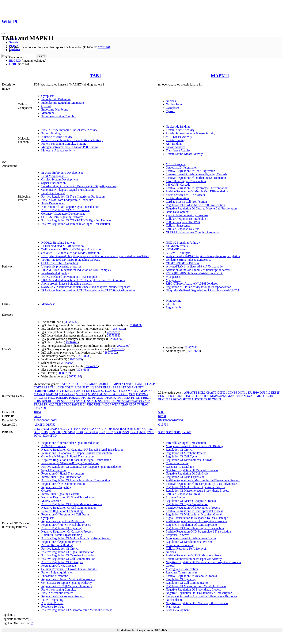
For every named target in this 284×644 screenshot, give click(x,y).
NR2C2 (113, 394)
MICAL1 (81, 394)
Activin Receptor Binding (57, 545)
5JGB (79, 432)
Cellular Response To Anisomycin (187, 549)
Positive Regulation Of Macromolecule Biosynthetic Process (203, 480)
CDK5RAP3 (41, 387)
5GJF (37, 432)
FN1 (134, 387)
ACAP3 (73, 384)
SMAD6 (81, 401)
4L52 (115, 429)
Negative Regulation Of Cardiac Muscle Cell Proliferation (201, 208)
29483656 (67, 363)
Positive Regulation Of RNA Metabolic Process (195, 555)
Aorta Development (53, 203)
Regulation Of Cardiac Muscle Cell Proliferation (195, 205)
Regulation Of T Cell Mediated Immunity (66, 586)
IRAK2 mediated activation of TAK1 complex (69, 277)
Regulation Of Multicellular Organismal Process (195, 487)
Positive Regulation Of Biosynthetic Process (193, 508)
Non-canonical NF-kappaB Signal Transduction (70, 207)
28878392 (136, 325)
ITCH (61, 391)
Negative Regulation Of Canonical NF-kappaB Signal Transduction (82, 450)
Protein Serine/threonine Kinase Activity (191, 133)
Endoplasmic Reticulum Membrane (63, 103)
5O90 (117, 432)
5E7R (145, 429)
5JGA (72, 432)
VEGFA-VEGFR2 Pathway (183, 263)
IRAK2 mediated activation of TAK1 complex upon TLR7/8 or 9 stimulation (88, 290)
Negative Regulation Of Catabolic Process (67, 531)
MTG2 (104, 394)
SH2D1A (188, 399)
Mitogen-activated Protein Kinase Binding (192, 538)
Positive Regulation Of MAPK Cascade (65, 210)
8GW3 (38, 436)
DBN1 (81, 387)
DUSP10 (253, 393)
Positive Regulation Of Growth (60, 549)
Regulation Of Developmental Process (189, 542)
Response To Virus (53, 607)
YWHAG (143, 404)
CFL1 (53, 387)
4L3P (108, 429)
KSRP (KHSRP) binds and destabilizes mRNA (194, 273)
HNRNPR (40, 391)
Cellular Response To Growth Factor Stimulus (69, 569)
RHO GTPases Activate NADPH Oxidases (192, 284)
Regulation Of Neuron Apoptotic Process (191, 501)
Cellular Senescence (178, 226)
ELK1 (162, 396)
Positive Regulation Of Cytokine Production (68, 555)
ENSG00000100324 (46, 420)
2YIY (69, 429)
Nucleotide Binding (178, 127)
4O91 (130, 429)
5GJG (45, 432)
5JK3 (102, 432)
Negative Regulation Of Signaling (62, 511)
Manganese (48, 304)
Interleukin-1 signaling (55, 273)
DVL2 (90, 387)
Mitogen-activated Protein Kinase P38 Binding (70, 147)
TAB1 (96, 76)
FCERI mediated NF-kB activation (62, 246)
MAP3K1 (134, 391)
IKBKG (52, 391)
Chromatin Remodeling (180, 545)
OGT (132, 394)
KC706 (170, 304)
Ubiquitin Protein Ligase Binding (62, 535)
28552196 (75, 376)
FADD (127, 387)
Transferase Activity (178, 150)
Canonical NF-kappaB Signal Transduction (67, 190)
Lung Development (53, 193)
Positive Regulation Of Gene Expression (191, 171)
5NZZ (110, 432)
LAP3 (78, 391)
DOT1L (242, 393)
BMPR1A (117, 384)
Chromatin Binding (178, 463)
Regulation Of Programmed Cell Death (65, 514)
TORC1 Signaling (52, 600)
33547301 (92, 366)
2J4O (37, 429)
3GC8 (162, 432)
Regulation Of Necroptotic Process (62, 596)
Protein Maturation (177, 198)
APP (187, 393)
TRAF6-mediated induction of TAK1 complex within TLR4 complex (83, 280)
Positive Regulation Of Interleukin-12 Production (196, 178)
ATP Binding (174, 144)
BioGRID (15, 61)
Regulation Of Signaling (56, 487)
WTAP (116, 404)
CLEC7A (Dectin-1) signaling (60, 263)
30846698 (83, 370)
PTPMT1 (137, 398)
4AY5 (77, 429)
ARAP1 (94, 384)
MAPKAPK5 (67, 394)
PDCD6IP (142, 394)
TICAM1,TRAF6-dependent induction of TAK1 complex (76, 270)
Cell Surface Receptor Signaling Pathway (66, 583)
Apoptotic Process (52, 603)
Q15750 (51, 425)
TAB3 (136, 401)
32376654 (194, 351)
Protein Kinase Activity (180, 130)
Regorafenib (173, 307)
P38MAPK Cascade (178, 185)
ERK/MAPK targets (178, 253)
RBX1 (147, 398)
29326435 (76, 359)
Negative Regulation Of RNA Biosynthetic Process (197, 603)
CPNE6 (232, 393)
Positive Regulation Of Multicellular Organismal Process (76, 538)
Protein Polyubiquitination (57, 572)
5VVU (134, 432)
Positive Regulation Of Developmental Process (194, 511)
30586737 (71, 322)
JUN (207, 396)
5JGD (87, 432)
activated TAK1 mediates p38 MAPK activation (70, 253)
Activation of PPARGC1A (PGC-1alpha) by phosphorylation (203, 256)
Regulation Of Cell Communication (63, 484)
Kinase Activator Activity (57, 137)
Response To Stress (178, 535)
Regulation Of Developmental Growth (189, 460)
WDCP (107, 404)
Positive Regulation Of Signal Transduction (68, 552)
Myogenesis (173, 277)
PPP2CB (97, 398)
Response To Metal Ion (180, 467)
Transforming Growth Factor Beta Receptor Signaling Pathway (80, 186)
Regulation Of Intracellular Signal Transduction (70, 443)
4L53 (123, 429)
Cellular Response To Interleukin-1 (187, 219)
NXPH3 (123, 394)
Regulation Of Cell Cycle (181, 456)
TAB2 (128, 401)
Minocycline (174, 301)
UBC (90, 404)
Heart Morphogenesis (54, 176)
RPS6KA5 (175, 399)
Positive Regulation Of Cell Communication (68, 559)
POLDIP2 (62, 398)
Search (14, 42)
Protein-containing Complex (59, 116)
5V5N (125, 432)
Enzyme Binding (176, 497)
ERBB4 (117, 387)
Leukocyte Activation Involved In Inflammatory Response (201, 596)
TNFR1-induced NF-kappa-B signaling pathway (71, 260)
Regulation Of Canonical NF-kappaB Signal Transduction (76, 453)
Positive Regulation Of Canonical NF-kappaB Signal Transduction (82, 467)
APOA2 (83, 384)
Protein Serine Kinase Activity (184, 154)
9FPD (53, 436)
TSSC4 (82, 404)
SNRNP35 (117, 401)
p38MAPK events (177, 246)
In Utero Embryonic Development (62, 173)
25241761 (104, 47)
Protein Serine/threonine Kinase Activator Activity (72, 140)
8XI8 (46, 436)
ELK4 (170, 396)
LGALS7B (112, 391)
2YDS (61, 429)
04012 (37, 416)
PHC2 (52, 398)
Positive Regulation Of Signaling (61, 528)
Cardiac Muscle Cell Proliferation (186, 202)
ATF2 (194, 393)
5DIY (138, 429)
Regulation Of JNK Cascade (59, 566)
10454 (37, 412)
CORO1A (71, 387)
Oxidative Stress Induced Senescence (189, 260)
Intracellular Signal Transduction (186, 181)
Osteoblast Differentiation (182, 167)
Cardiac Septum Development (60, 179)
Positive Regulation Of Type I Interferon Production (73, 196)
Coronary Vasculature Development (63, 214)
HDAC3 (187, 396)
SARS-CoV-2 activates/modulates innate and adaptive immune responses (86, 287)
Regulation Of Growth (180, 450)
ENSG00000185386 (171, 420)
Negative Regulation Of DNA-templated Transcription (199, 593)
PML (258, 396)
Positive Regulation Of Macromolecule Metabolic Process (77, 610)
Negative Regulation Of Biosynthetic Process (193, 589)
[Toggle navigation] (3, 34)
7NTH (143, 432)
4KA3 (101, 429)
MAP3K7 (146, 391)
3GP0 (178, 432)
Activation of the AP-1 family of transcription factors (198, 270)
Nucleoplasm (174, 104)
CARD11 (141, 384)
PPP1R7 (86, 398)
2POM (45, 429)
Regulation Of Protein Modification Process (68, 579)
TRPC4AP (70, 404)
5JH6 (95, 432)
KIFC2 (69, 391)
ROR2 (38, 401)
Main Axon (173, 607)
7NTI (150, 432)
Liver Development (178, 610)
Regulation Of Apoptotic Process (61, 542)
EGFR (98, 387)
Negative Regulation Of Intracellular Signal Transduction (76, 460)
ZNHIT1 (218, 399)
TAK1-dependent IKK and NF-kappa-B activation (72, 249)
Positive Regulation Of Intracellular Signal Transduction (76, 224)
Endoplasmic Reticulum (56, 99)
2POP (53, 429)
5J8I (58, 432)
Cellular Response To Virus (183, 229)
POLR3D (75, 398)
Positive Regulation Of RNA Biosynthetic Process (196, 521)
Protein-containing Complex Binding (64, 144)
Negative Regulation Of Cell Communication (69, 508)
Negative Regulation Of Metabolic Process (192, 470)
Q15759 (163, 425)
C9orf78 (129, 384)
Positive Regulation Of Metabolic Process (191, 576)
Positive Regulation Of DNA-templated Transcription (198, 531)
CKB (61, 387)
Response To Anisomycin (181, 572)
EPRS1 (108, 387)
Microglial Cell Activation (182, 569)
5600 (161, 412)
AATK (64, 384)
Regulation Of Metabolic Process (186, 453)
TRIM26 (49, 404)
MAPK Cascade (176, 164)
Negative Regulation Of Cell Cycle (187, 473)
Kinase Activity (175, 147)
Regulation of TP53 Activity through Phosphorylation (199, 287)
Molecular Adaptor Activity (58, 150)
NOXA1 (249, 396)
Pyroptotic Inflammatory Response (187, 215)
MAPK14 (52, 394)
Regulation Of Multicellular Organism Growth (194, 514)
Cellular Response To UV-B (183, 222)
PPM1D (163, 399)
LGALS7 (99, 391)
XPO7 (132, 404)
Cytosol (46, 106)
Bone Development (178, 212)
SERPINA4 (68, 401)
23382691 (72, 342)
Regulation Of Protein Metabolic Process (66, 525)
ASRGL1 (105, 384)
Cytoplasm (48, 96)
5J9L (64, 432)
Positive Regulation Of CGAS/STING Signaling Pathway (76, 220)
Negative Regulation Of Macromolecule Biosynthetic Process (203, 562)
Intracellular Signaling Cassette (60, 494)
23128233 (84, 356)
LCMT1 (87, 391)
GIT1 (141, 387)
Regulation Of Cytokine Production (63, 521)
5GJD (153, 429)
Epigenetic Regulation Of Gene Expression (192, 525)
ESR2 (178, 396)
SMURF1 (104, 401)
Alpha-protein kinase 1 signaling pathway (67, 284)
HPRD (13, 64)
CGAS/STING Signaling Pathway (62, 217)
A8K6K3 (39, 425)
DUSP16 (265, 393)
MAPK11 (220, 76)
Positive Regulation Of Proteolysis (62, 562)
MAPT (232, 396)
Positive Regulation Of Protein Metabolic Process (72, 504)
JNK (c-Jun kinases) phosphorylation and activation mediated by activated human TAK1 (95, 256)
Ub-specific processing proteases (61, 266)
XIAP (124, 404)
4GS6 (93, 429)
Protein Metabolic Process (57, 593)
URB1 (98, 404)
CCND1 (222, 393)
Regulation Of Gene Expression (185, 477)
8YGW (186, 432)
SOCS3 (199, 399)
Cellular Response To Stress (183, 494)
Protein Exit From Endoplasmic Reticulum (67, 200)
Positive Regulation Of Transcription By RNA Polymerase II (203, 484)
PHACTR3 (40, 398)
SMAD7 (92, 401)
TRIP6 (59, 404)
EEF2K (276, 393)
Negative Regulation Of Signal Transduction (68, 497)
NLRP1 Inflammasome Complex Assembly (192, 232)
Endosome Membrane (55, 109)
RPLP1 (56, 401)
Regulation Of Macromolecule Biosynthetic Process (197, 491)
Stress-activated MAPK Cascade (186, 195)
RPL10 (46, 401)
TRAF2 (145, 401)
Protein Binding (51, 133)
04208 (162, 416)
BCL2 (202, 393)
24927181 (191, 347)
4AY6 (85, 429)
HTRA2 (198, 396)
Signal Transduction (53, 183)
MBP (240, 396)
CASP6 (152, 384)
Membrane (48, 113)
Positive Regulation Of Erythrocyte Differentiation (197, 188)
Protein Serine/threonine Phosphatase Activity (69, 130)
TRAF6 (38, 404)
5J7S (52, 432)
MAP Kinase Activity (179, 137)
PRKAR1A (123, 398)
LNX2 (123, 391)
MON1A (93, 394)
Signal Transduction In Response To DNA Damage (197, 518)
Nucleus (171, 101)
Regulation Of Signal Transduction (62, 473)
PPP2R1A (110, 398)
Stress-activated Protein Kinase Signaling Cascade (197, 174)
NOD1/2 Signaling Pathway (58, 243)
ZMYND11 (41, 408)
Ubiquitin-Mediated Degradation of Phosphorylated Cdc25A (203, 290)
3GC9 (170, 432)
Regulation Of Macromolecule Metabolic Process (196, 586)
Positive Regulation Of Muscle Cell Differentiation (197, 191)
